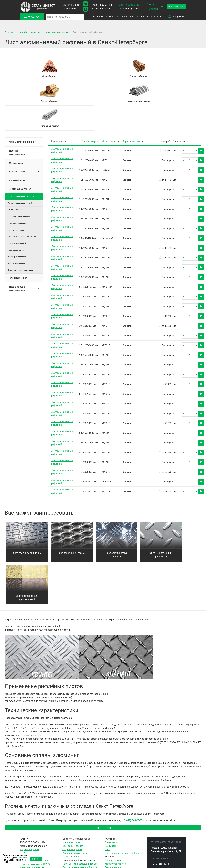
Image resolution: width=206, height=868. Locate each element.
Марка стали (109, 92)
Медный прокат (17, 113)
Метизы (24, 823)
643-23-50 (69, 5)
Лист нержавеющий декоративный (27, 548)
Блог (112, 17)
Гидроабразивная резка (118, 844)
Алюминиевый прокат (57, 32)
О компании (96, 17)
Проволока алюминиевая (19, 167)
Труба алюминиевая (16, 180)
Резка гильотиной (115, 833)
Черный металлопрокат (22, 92)
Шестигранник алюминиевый (20, 220)
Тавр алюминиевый (16, 200)
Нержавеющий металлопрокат (18, 239)
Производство (113, 812)
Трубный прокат (29, 805)
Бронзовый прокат (18, 122)
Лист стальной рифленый (27, 503)
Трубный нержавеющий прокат (80, 816)
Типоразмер (89, 92)
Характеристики (131, 92)
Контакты (160, 17)
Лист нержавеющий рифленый (161, 505)
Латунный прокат (18, 131)
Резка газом (112, 837)
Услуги (144, 17)
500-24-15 (102, 5)
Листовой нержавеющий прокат (80, 819)
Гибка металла (113, 819)
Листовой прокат (30, 808)
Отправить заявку (103, 778)
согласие (21, 858)
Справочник (128, 17)
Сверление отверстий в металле (123, 823)
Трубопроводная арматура (35, 816)
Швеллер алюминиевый (18, 207)
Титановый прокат (18, 228)
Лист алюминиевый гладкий (20, 154)
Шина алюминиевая (16, 214)
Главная (9, 32)
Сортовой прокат (30, 801)
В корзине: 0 (177, 17)
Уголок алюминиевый (17, 194)
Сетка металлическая (32, 819)
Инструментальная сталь (34, 812)
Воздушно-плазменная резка (121, 841)
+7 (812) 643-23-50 (132, 771)
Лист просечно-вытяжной (72, 503)
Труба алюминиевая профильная (22, 187)
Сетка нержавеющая (74, 826)
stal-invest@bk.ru (129, 5)
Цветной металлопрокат (30, 32)
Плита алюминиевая (17, 160)
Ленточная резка (114, 830)
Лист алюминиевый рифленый (21, 147)
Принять (36, 859)
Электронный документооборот (123, 805)
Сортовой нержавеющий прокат (80, 823)
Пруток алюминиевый (17, 174)
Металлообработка (116, 816)
